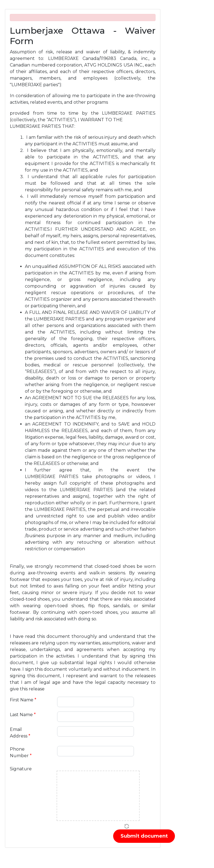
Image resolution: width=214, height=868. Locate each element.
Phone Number (21, 752)
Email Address (20, 733)
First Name (23, 700)
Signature (21, 769)
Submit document (144, 836)
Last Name (23, 715)
